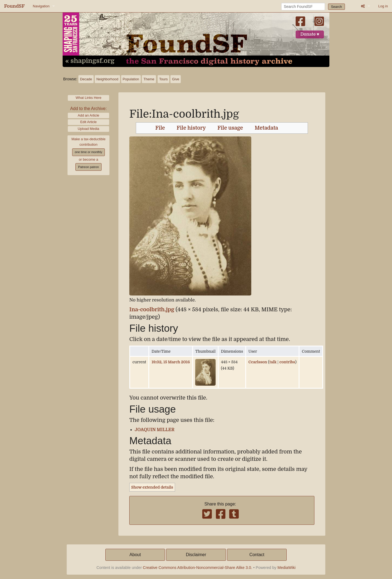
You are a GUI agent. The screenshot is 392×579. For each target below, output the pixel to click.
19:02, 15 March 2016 (171, 362)
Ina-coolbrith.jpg (152, 310)
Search (337, 7)
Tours (163, 79)
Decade (86, 79)
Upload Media (89, 129)
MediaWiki (286, 568)
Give (176, 79)
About (135, 555)
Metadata (267, 128)
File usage (230, 128)
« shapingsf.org (90, 61)
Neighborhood (107, 79)
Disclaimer (196, 555)
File (160, 128)
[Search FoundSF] (303, 7)
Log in (383, 6)
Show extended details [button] (152, 487)
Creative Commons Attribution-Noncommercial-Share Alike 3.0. (198, 568)
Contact (257, 555)
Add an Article (89, 115)
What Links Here (89, 98)
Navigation (41, 6)
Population (131, 79)
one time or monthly (88, 152)
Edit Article (88, 122)
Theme (149, 79)
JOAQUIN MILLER (155, 430)
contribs (287, 362)
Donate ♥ (310, 34)
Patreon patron (88, 167)
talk (273, 362)
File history (191, 128)
